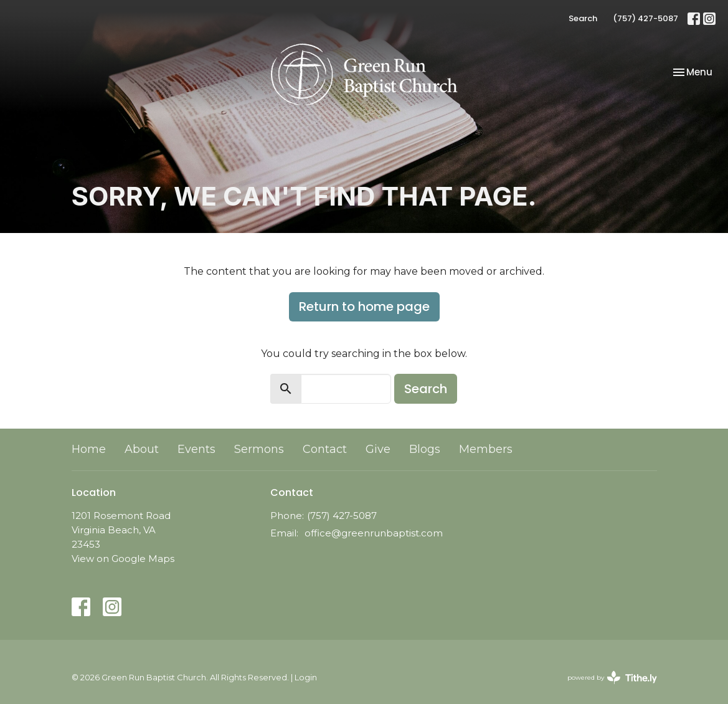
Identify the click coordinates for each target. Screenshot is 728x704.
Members (486, 449)
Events (196, 449)
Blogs (425, 449)
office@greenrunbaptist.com (374, 533)
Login (306, 678)
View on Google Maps (123, 559)
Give (378, 449)
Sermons (259, 449)
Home (89, 449)
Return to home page (364, 307)
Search (583, 18)
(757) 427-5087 (645, 18)
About (142, 449)
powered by (612, 678)
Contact (325, 449)
